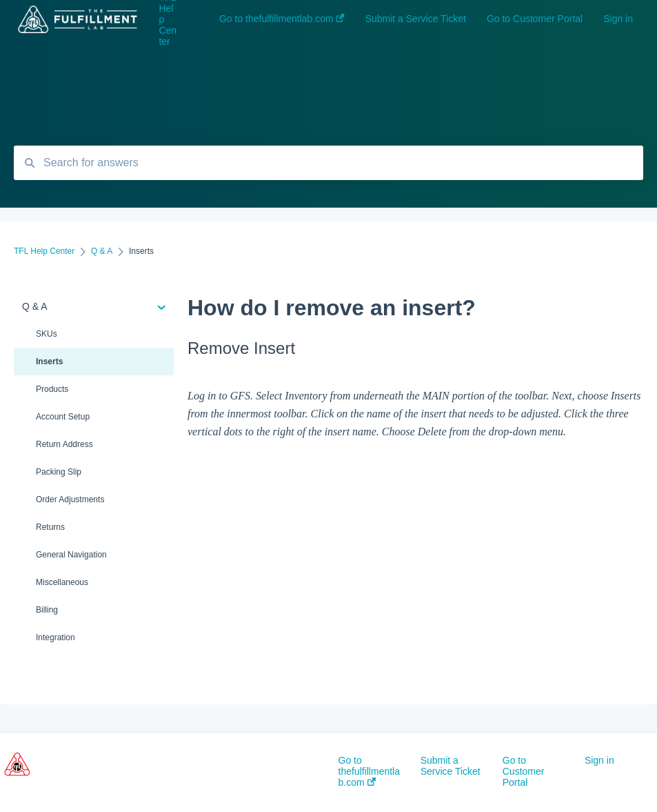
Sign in (599, 760)
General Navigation (71, 555)
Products (52, 389)
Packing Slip (59, 472)
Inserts (49, 362)
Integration (55, 637)
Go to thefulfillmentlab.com (370, 771)
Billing (47, 610)
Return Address (64, 444)
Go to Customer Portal (524, 771)
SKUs (47, 334)
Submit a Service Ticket (451, 766)
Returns (50, 527)
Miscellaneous (62, 582)
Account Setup (63, 417)
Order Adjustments (70, 499)
